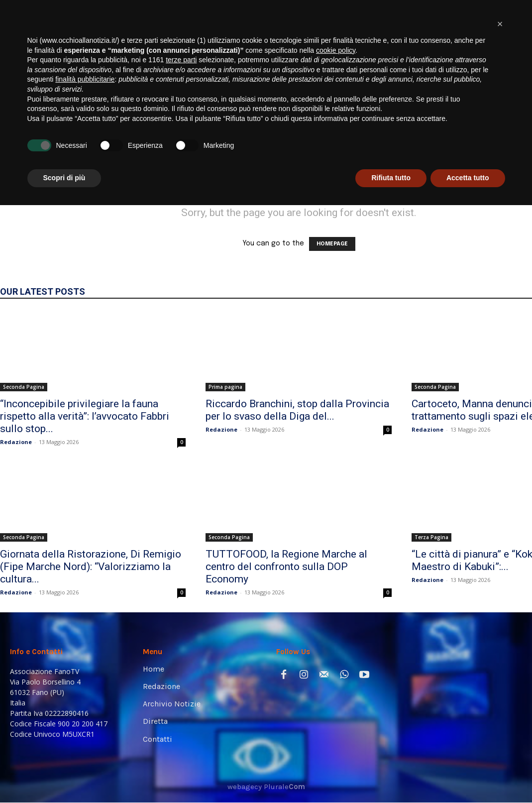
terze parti (181, 658)
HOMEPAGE (332, 244)
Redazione (16, 442)
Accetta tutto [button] (468, 776)
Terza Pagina (431, 537)
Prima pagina (225, 387)
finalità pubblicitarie (85, 677)
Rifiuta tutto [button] (391, 776)
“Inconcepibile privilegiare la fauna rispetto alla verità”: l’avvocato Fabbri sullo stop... (85, 416)
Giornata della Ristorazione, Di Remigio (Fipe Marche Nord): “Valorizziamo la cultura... (91, 567)
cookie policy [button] (336, 648)
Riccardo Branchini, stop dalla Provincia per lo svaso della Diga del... (297, 410)
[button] (509, 136)
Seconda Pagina (24, 387)
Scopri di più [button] (64, 776)
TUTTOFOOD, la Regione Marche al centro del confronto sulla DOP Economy (286, 567)
